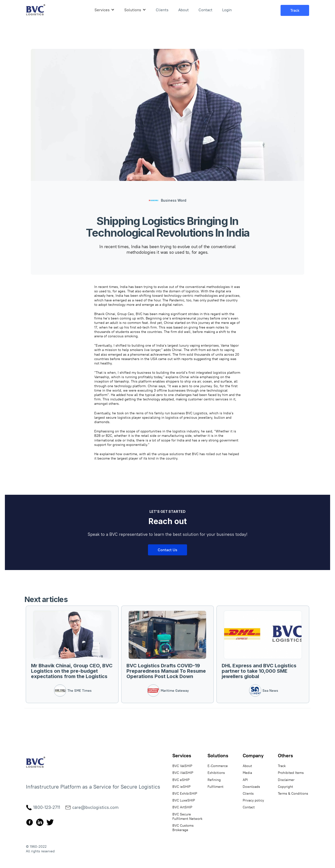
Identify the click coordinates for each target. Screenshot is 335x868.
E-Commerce (218, 766)
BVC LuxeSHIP (184, 800)
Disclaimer (286, 780)
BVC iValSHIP (183, 773)
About (183, 10)
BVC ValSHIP (182, 766)
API (245, 780)
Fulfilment (215, 787)
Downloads (251, 787)
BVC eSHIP (181, 780)
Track (282, 766)
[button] (105, 10)
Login (227, 10)
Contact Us (167, 550)
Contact (205, 10)
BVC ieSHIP (181, 787)
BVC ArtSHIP (182, 807)
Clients (162, 10)
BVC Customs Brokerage (183, 828)
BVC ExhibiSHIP (185, 793)
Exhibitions (216, 773)
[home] (36, 10)
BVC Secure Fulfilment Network (187, 816)
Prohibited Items (291, 773)
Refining (214, 780)
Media (247, 773)
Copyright (285, 787)
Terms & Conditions (293, 793)
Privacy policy (253, 800)
